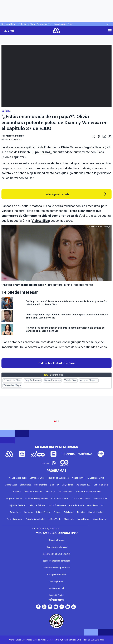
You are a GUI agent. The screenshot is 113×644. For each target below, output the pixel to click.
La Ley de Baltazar (37, 505)
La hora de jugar (101, 485)
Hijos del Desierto (18, 505)
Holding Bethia (57, 581)
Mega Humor (84, 519)
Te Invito (81, 512)
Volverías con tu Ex (18, 478)
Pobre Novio (16, 512)
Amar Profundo (76, 505)
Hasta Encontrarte (57, 505)
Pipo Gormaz (41, 152)
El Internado (26, 485)
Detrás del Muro (9, 24)
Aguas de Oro (78, 478)
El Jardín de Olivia (27, 24)
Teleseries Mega (12, 385)
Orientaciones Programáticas (57, 568)
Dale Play (54, 485)
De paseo (16, 492)
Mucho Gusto (11, 485)
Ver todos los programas (46, 529)
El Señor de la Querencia (37, 499)
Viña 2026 (50, 492)
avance (14, 147)
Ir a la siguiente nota (57, 194)
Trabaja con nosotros (57, 575)
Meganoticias (41, 485)
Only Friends (68, 485)
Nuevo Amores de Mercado (88, 492)
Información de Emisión (57, 547)
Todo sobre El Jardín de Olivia (57, 363)
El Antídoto (69, 519)
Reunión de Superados (58, 478)
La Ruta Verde (54, 519)
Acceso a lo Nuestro (33, 492)
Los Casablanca (65, 492)
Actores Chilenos (89, 380)
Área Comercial (56, 588)
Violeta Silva (40, 221)
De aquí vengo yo (15, 519)
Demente (29, 512)
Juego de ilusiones (14, 499)
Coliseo (57, 512)
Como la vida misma (81, 499)
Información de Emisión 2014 (56, 554)
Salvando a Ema (45, 24)
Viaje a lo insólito (95, 512)
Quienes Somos (56, 540)
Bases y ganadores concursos (56, 561)
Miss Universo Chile (63, 24)
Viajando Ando (100, 519)
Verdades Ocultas (95, 505)
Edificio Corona (43, 512)
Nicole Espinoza (14, 157)
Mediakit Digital (56, 595)
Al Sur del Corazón (60, 499)
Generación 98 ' (101, 499)
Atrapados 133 (83, 485)
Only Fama (69, 512)
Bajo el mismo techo (35, 519)
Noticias (6, 111)
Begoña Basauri (94, 147)
